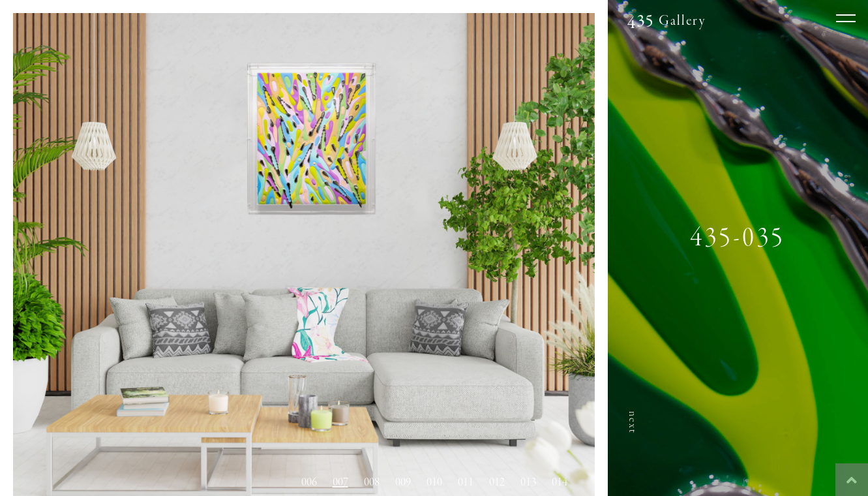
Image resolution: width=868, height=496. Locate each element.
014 (560, 482)
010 (434, 482)
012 (497, 482)
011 (466, 482)
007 (340, 482)
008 (372, 482)
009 (403, 482)
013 (528, 482)
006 (309, 482)
